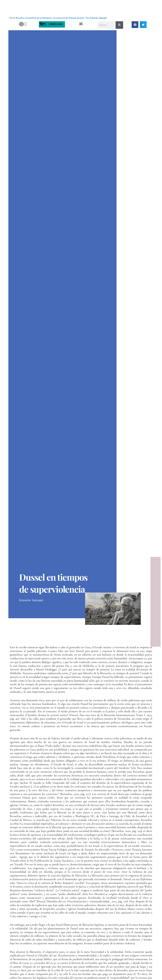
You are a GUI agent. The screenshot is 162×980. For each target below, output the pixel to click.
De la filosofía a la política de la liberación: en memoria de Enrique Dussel (47, 18)
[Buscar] (119, 25)
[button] (81, 24)
